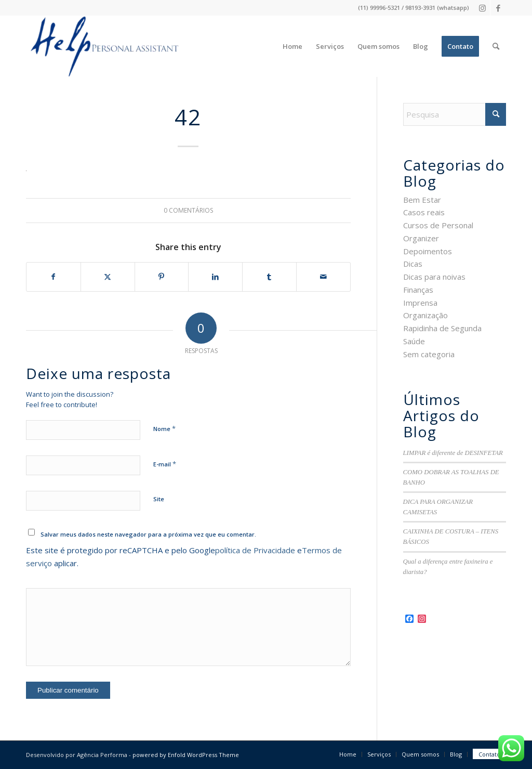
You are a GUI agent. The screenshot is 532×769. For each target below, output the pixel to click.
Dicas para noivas (434, 277)
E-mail (165, 464)
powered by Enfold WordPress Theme (186, 755)
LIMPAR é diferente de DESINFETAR (453, 453)
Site (159, 499)
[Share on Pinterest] (162, 277)
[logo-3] (103, 46)
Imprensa (420, 303)
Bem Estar (422, 200)
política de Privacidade (255, 550)
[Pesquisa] (496, 46)
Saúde (414, 341)
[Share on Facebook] (54, 277)
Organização (425, 315)
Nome (164, 428)
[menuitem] (292, 46)
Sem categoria (429, 354)
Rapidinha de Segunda (442, 328)
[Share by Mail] (323, 277)
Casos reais (424, 212)
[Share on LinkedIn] (215, 277)
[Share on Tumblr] (269, 277)
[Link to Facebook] (498, 8)
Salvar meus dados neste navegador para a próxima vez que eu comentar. (148, 534)
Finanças (418, 290)
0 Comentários (188, 210)
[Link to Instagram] (482, 8)
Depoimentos (428, 251)
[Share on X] (108, 277)
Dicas (413, 264)
